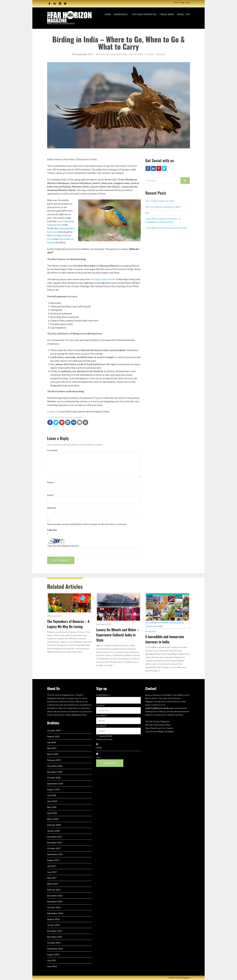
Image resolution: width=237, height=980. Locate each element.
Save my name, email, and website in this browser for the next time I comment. (87, 524)
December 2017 (55, 837)
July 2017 (52, 866)
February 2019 (54, 760)
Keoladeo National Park (103, 279)
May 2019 (52, 748)
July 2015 (52, 960)
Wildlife (161, 54)
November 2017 (55, 843)
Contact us (53, 411)
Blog (182, 2)
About (188, 2)
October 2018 (54, 778)
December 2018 (55, 766)
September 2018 (55, 784)
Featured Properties (144, 14)
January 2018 (53, 831)
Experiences (121, 14)
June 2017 (52, 872)
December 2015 (55, 931)
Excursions (136, 54)
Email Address (103, 695)
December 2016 (55, 896)
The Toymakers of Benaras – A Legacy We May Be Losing (68, 624)
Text (98, 757)
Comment (52, 450)
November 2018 (55, 772)
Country (101, 705)
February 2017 (54, 890)
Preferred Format (104, 739)
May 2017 (52, 878)
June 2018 (52, 801)
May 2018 (52, 807)
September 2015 (55, 949)
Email (51, 495)
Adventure (102, 54)
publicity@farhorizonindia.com (159, 708)
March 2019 (53, 754)
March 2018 (53, 819)
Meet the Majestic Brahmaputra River (163, 207)
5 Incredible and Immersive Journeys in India (166, 228)
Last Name (102, 726)
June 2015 (52, 966)
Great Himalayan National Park (61, 223)
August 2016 (53, 919)
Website (52, 508)
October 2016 (54, 907)
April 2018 (52, 813)
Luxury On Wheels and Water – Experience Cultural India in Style (118, 635)
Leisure (149, 54)
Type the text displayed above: (63, 546)
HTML (99, 748)
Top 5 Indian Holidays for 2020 (160, 201)
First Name (102, 715)
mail (147, 213)
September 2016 (55, 913)
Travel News (167, 14)
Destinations (119, 54)
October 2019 (54, 730)
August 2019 (53, 736)
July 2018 (52, 795)
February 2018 (54, 825)
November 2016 (55, 901)
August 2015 (53, 954)
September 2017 (55, 854)
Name (51, 482)
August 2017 (53, 860)
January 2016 (53, 925)
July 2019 (52, 742)
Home (176, 2)
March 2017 (53, 884)
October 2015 (54, 943)
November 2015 (55, 937)
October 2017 (54, 848)
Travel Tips (183, 14)
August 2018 (53, 789)
